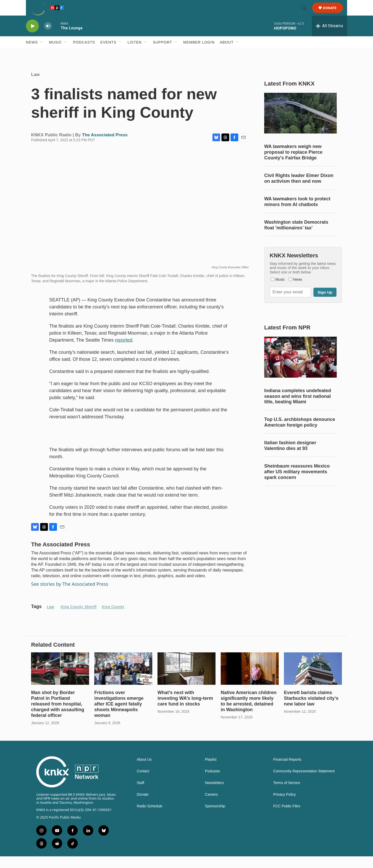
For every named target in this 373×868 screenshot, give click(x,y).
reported (124, 352)
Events (108, 54)
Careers (211, 806)
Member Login (199, 54)
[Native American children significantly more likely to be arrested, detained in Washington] (250, 680)
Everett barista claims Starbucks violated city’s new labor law (311, 710)
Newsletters (214, 795)
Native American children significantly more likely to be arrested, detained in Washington (249, 713)
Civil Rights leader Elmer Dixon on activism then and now (299, 190)
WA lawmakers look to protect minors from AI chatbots (297, 213)
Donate (333, 14)
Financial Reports (287, 771)
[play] (32, 38)
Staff (141, 795)
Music (55, 54)
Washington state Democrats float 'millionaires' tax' (296, 237)
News (32, 54)
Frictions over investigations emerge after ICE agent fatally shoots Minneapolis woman (119, 716)
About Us (144, 771)
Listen (135, 54)
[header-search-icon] (306, 14)
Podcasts (84, 54)
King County (113, 618)
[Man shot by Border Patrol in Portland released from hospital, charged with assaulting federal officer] (60, 680)
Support (162, 54)
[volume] (48, 38)
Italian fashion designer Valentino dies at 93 (290, 457)
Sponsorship (215, 818)
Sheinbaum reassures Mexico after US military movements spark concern (297, 483)
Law (35, 86)
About (227, 54)
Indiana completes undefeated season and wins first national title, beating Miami (298, 408)
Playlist (211, 771)
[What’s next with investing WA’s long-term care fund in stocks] (187, 680)
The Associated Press (105, 147)
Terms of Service (287, 795)
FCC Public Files (287, 818)
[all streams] (329, 38)
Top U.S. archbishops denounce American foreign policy (300, 434)
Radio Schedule (150, 818)
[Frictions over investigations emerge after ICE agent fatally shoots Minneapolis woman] (123, 680)
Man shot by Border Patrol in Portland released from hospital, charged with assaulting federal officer (58, 716)
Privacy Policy (285, 806)
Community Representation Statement (304, 783)
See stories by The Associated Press (70, 596)
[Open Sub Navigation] (42, 54)
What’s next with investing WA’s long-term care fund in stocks (185, 710)
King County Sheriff (79, 618)
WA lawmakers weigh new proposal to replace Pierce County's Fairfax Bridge (293, 164)
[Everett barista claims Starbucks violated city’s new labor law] (313, 680)
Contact (143, 783)
